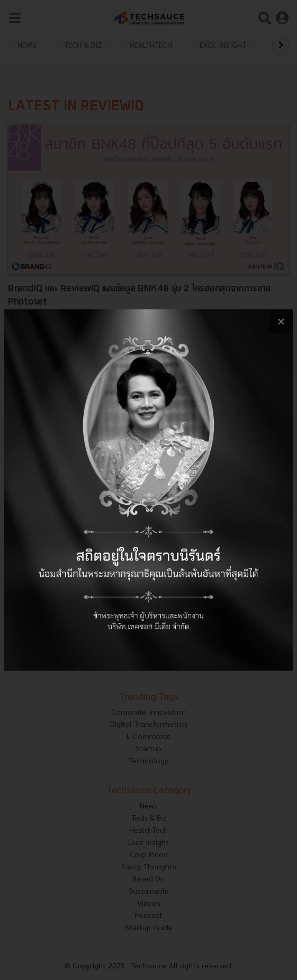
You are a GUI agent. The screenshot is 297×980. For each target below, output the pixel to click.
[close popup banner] (281, 321)
